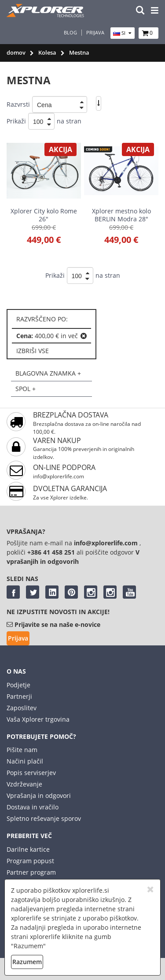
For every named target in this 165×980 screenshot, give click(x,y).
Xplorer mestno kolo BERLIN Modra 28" (121, 215)
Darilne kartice (28, 849)
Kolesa (47, 52)
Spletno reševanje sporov (44, 818)
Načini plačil (25, 761)
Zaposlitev (22, 708)
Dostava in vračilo (33, 807)
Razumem (27, 962)
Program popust (30, 861)
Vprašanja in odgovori (39, 796)
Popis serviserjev (31, 773)
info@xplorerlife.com (59, 476)
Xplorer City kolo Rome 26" (44, 215)
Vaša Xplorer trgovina (38, 719)
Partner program (31, 872)
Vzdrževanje (24, 784)
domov (16, 52)
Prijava (95, 33)
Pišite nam (22, 750)
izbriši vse (33, 351)
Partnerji (19, 696)
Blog (70, 33)
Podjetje (18, 685)
